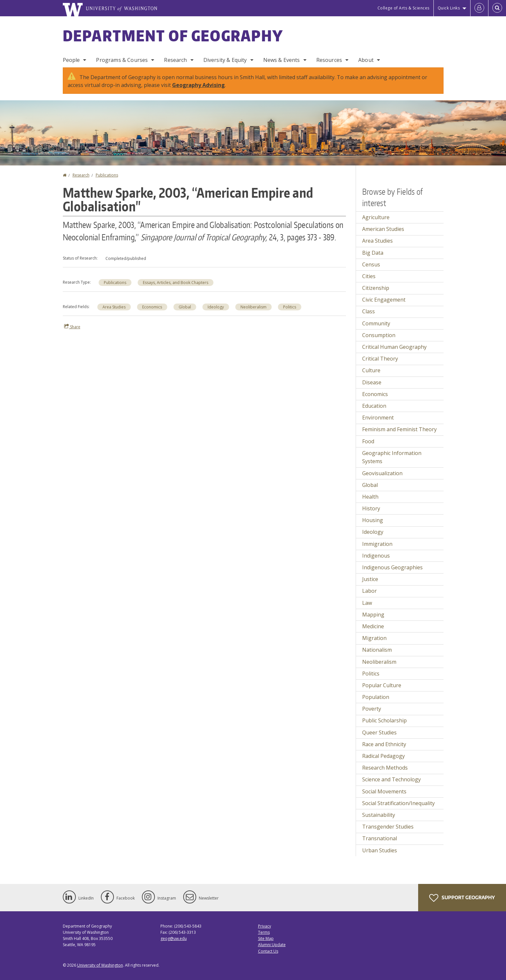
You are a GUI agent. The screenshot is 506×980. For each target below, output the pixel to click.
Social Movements (384, 791)
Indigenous (376, 556)
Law (367, 603)
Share (72, 327)
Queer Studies (379, 732)
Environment (378, 418)
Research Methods (385, 768)
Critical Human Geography (394, 347)
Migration (374, 638)
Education (374, 406)
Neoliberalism (253, 307)
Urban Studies (380, 850)
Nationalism (377, 650)
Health (370, 497)
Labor (369, 591)
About (366, 60)
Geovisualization (382, 473)
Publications (107, 175)
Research (175, 60)
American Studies (383, 229)
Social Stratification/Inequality (398, 803)
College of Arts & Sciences (403, 8)
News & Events (282, 60)
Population (376, 697)
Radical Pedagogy (383, 756)
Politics (290, 307)
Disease (372, 382)
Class (369, 311)
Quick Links (449, 8)
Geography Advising (198, 85)
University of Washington (100, 965)
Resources (329, 60)
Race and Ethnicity (384, 744)
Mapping (373, 615)
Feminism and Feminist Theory (399, 429)
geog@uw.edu (174, 938)
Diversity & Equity (225, 60)
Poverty (372, 709)
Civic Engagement (384, 300)
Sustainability (379, 815)
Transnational (380, 838)
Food (368, 441)
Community (376, 323)
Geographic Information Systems (392, 457)
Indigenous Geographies (392, 567)
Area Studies (114, 307)
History (371, 508)
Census (371, 264)
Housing (373, 520)
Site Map (266, 938)
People (71, 60)
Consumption (379, 335)
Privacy (265, 926)
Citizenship (376, 288)
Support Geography (462, 898)
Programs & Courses (122, 60)
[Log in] (479, 8)
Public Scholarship (384, 720)
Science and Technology (391, 779)
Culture (371, 370)
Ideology (216, 307)
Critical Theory (380, 359)
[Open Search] (497, 8)
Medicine (373, 626)
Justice (370, 579)
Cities (369, 276)
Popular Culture (382, 685)
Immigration (377, 544)
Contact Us (268, 951)
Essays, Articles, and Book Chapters (176, 283)
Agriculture (376, 217)
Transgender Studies (388, 827)
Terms (264, 932)
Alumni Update (272, 945)
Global (185, 307)
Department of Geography (173, 36)
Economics (152, 307)
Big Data (373, 253)
